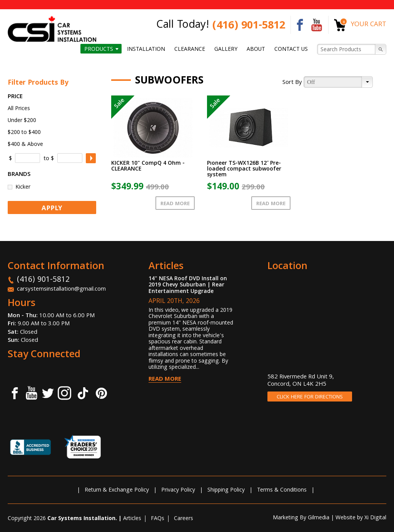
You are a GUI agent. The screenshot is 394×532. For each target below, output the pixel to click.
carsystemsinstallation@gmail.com (61, 289)
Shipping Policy (226, 490)
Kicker (23, 187)
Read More (175, 204)
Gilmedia (319, 518)
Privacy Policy (178, 490)
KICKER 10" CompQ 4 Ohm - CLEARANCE (148, 166)
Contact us (291, 49)
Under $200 (22, 121)
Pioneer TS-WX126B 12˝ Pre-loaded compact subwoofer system (244, 169)
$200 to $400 (24, 133)
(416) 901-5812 (249, 26)
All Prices (19, 109)
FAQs (158, 519)
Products (99, 49)
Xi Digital (375, 518)
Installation (146, 49)
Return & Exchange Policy (117, 490)
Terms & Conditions (282, 490)
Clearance (190, 49)
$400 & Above (25, 145)
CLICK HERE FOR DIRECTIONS (310, 397)
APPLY (52, 209)
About (256, 49)
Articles (132, 519)
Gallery (226, 49)
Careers (184, 519)
